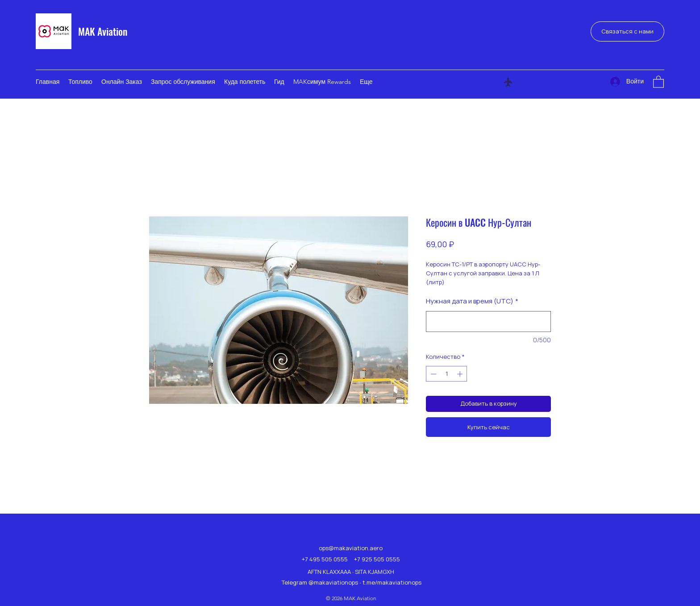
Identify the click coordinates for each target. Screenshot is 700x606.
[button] (658, 81)
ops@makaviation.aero (351, 548)
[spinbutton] (447, 374)
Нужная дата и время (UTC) (472, 301)
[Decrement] (433, 374)
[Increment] (461, 374)
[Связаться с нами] (627, 31)
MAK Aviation (103, 31)
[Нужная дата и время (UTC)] (488, 322)
